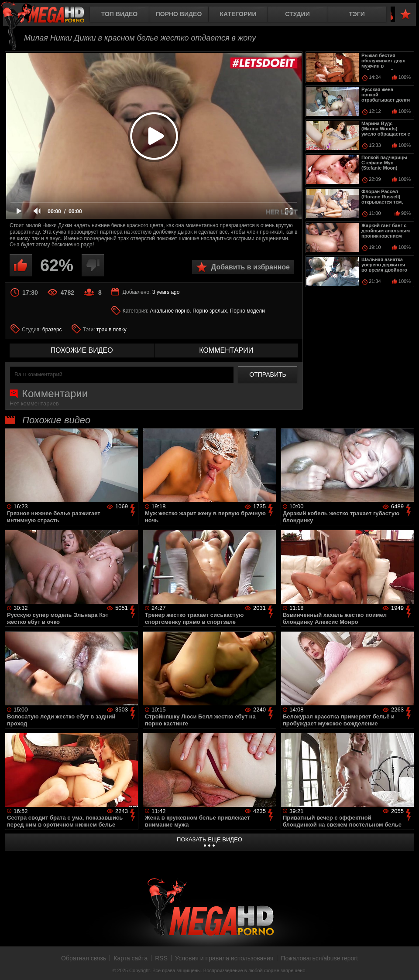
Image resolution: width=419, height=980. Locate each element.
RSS (161, 958)
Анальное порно (170, 311)
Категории (238, 14)
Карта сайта (131, 958)
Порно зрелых (210, 311)
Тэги (357, 14)
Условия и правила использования (224, 958)
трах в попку (112, 330)
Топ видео (119, 14)
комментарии (226, 350)
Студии (297, 14)
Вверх (406, 964)
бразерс (52, 330)
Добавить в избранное (251, 267)
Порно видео (179, 14)
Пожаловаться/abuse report (319, 958)
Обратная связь (84, 958)
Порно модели (247, 311)
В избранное (405, 15)
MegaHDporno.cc (50, 15)
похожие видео (82, 350)
